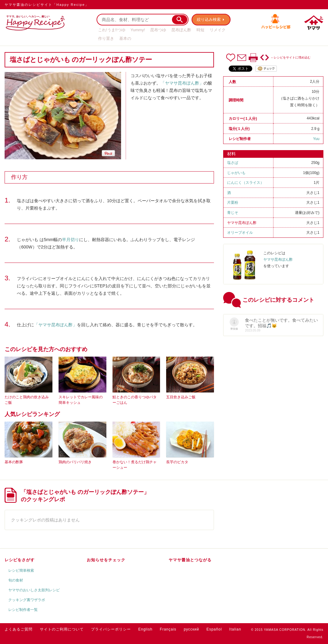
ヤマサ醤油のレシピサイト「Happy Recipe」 (47, 5)
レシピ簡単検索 (21, 570)
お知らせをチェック (106, 560)
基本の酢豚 (14, 462)
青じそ (233, 213)
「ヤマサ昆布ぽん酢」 (182, 83)
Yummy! (138, 30)
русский (191, 629)
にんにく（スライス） (246, 183)
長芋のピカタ (177, 462)
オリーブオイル (240, 233)
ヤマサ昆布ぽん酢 (242, 223)
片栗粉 (233, 203)
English (145, 629)
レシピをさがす (20, 560)
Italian (235, 629)
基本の (125, 38)
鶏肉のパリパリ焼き (75, 462)
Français (168, 629)
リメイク (218, 30)
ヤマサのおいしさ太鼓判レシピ (34, 590)
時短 (200, 30)
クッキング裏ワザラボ (27, 600)
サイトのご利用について (62, 629)
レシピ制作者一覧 (23, 610)
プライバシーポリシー (111, 629)
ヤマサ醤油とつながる (190, 560)
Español (214, 629)
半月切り (71, 240)
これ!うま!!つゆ (112, 30)
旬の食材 (16, 580)
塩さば (233, 163)
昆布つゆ (158, 30)
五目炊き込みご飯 (181, 397)
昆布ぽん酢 (181, 30)
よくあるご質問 (19, 629)
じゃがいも (236, 173)
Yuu (316, 139)
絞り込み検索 (209, 19)
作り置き (106, 38)
